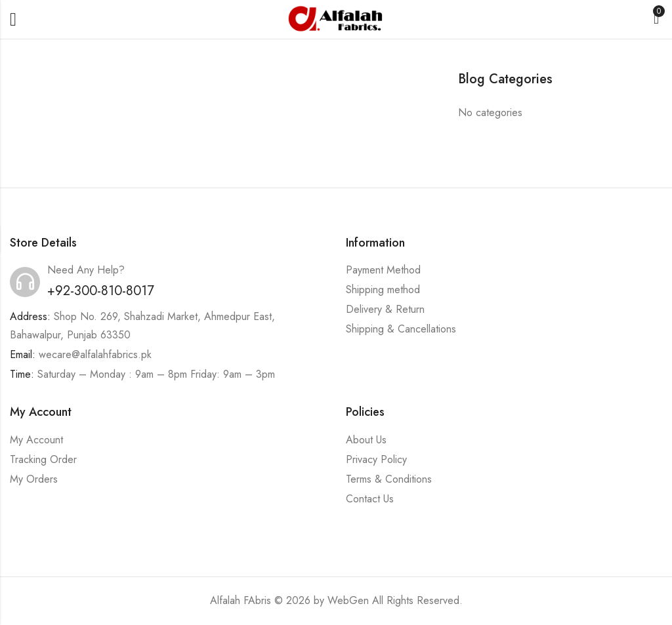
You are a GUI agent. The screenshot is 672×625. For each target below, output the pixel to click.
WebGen (348, 600)
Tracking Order (43, 459)
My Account (36, 440)
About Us (366, 440)
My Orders (34, 479)
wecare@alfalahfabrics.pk (95, 354)
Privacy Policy (376, 459)
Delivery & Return (385, 309)
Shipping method (383, 290)
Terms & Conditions (389, 479)
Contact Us (370, 499)
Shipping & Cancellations (401, 329)
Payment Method (383, 270)
